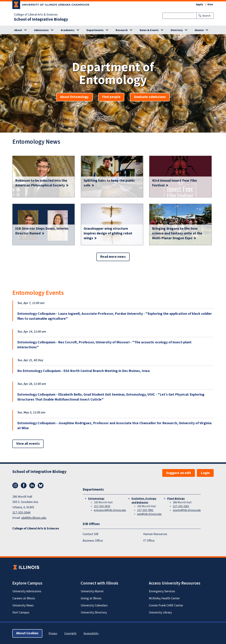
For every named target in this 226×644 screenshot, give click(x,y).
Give (210, 4)
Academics (68, 30)
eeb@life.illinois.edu (149, 514)
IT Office (149, 541)
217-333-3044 (21, 513)
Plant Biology (176, 499)
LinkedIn (32, 485)
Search (206, 16)
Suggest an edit (179, 473)
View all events (28, 444)
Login (205, 473)
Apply (200, 4)
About (18, 30)
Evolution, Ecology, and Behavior (144, 500)
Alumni (199, 30)
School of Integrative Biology (41, 19)
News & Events (149, 30)
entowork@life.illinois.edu (110, 510)
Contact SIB (90, 534)
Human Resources (155, 534)
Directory (177, 30)
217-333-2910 (102, 506)
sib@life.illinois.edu (34, 518)
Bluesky (41, 485)
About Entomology (75, 97)
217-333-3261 (181, 506)
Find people (111, 97)
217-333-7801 (145, 510)
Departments (95, 30)
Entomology (96, 499)
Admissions (41, 30)
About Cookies (27, 633)
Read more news (113, 257)
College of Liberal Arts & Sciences (36, 15)
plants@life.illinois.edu (187, 510)
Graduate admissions (150, 97)
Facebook (24, 485)
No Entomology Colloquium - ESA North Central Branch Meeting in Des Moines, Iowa (84, 371)
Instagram (15, 485)
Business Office (93, 541)
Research (122, 30)
